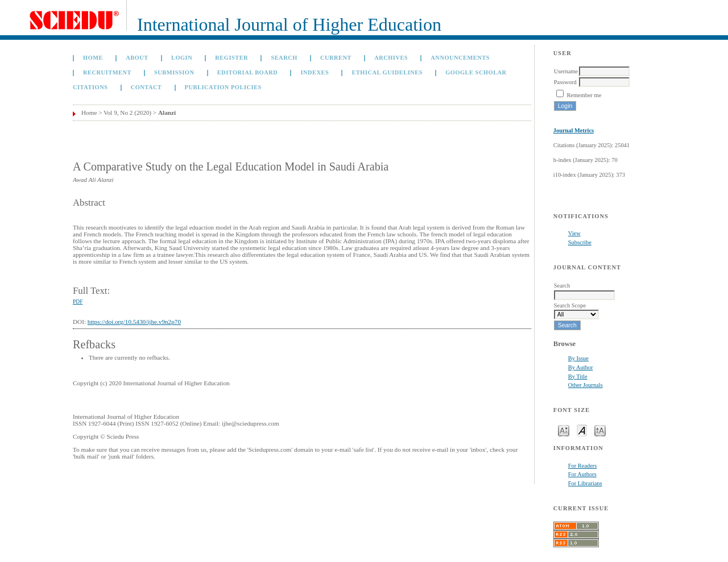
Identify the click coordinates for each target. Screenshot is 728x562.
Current (336, 58)
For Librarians (585, 483)
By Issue (578, 358)
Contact (146, 87)
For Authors (582, 474)
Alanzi (167, 113)
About (137, 58)
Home (93, 58)
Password (565, 82)
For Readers (583, 466)
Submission (174, 72)
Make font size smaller (564, 430)
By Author (581, 367)
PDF (78, 302)
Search (284, 58)
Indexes (315, 72)
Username (566, 71)
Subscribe (580, 242)
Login (182, 58)
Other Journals (586, 385)
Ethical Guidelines (387, 72)
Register (231, 58)
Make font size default (582, 430)
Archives (391, 58)
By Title (578, 376)
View (574, 233)
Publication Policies (223, 87)
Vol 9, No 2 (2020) (127, 113)
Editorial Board (248, 72)
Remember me (584, 95)
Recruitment (107, 72)
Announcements (460, 58)
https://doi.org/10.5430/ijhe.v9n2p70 (134, 322)
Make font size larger (600, 430)
